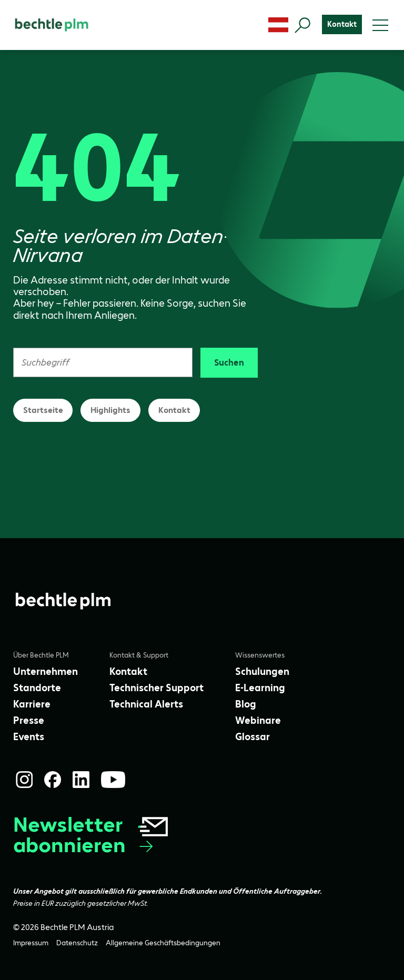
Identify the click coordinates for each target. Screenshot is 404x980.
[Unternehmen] (46, 671)
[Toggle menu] (380, 25)
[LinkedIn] (81, 780)
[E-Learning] (260, 688)
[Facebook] (53, 780)
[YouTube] (113, 780)
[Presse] (29, 720)
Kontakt (174, 410)
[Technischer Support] (156, 688)
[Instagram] (24, 780)
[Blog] (246, 704)
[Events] (29, 737)
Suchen (229, 362)
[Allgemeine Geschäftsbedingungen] (163, 943)
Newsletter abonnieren (92, 835)
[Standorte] (37, 688)
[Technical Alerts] (146, 704)
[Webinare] (258, 720)
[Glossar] (252, 737)
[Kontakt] (342, 24)
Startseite (43, 410)
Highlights (110, 410)
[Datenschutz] (77, 943)
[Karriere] (32, 704)
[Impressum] (31, 943)
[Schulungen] (262, 671)
